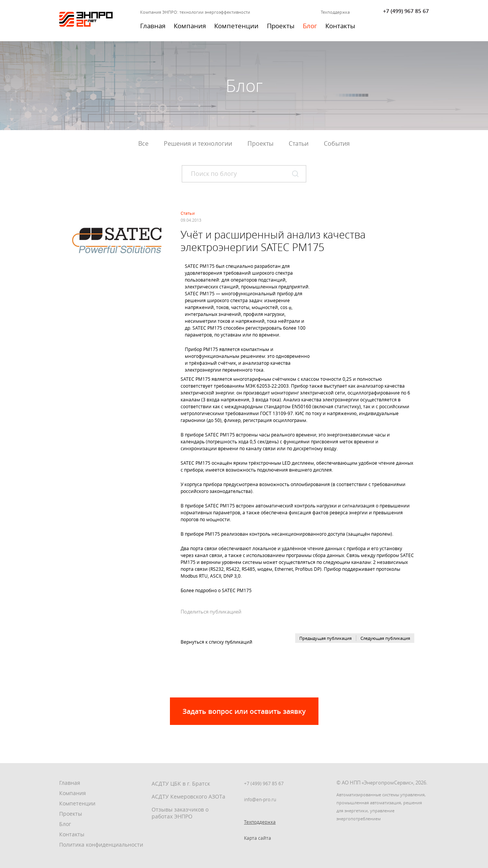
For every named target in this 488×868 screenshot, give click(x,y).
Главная (153, 26)
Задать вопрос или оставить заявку (244, 711)
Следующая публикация (385, 638)
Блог (310, 26)
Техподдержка (335, 12)
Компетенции (236, 26)
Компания (190, 26)
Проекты (281, 26)
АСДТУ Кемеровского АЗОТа (188, 796)
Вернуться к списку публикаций (217, 642)
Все (143, 143)
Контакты (340, 26)
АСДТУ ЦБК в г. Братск (181, 783)
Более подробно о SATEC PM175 (216, 590)
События (337, 143)
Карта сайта (258, 838)
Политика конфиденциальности (101, 845)
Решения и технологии (198, 143)
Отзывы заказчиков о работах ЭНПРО (180, 813)
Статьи (299, 143)
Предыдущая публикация (326, 638)
